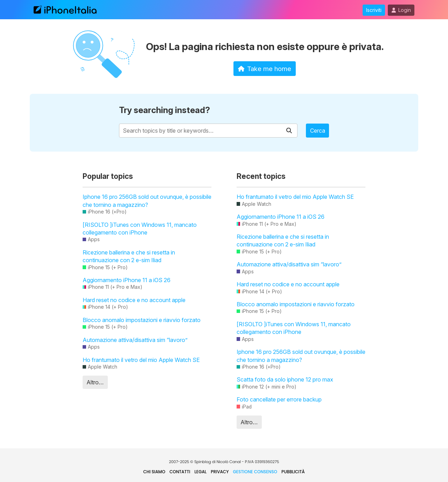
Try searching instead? (164, 110)
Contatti (180, 472)
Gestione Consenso (255, 472)
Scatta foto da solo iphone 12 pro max (285, 379)
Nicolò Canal (229, 462)
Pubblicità (293, 472)
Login (401, 10)
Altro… (95, 382)
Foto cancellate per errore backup (279, 399)
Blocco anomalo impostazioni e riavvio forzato (142, 320)
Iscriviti (374, 10)
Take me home (265, 69)
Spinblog (203, 462)
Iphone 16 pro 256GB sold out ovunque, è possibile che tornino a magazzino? (147, 201)
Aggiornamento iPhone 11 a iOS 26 (127, 280)
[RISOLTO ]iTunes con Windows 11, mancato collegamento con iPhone (140, 229)
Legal (201, 472)
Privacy (220, 472)
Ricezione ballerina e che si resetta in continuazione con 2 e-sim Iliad (129, 256)
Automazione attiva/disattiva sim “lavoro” (135, 340)
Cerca (318, 131)
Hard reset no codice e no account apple (134, 300)
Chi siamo (154, 472)
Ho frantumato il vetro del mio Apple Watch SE (141, 360)
